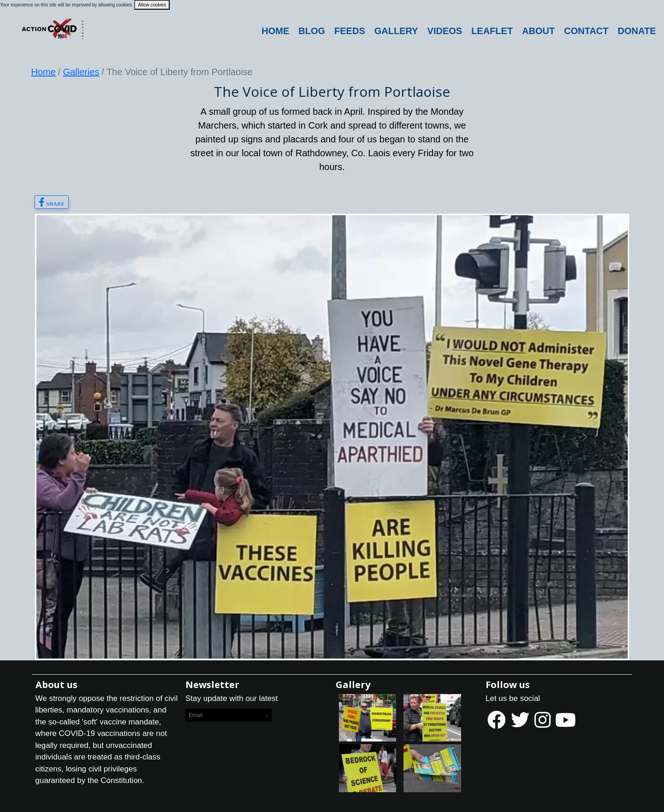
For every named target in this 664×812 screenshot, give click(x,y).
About (538, 31)
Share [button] (52, 202)
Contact (586, 31)
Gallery (396, 31)
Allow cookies (152, 5)
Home (275, 31)
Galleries (81, 72)
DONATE (637, 31)
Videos (445, 31)
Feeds (350, 31)
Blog (312, 31)
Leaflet (492, 31)
